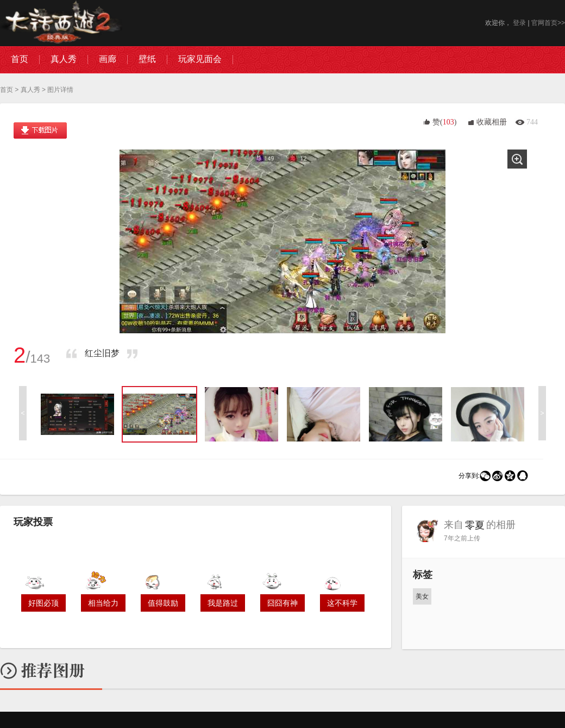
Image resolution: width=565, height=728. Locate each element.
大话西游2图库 (61, 23)
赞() (444, 122)
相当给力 (103, 603)
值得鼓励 (163, 603)
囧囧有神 (282, 603)
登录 (519, 23)
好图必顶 (43, 603)
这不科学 (342, 603)
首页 (7, 90)
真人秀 (30, 90)
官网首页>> (548, 23)
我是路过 (223, 603)
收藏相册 (492, 122)
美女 (422, 596)
